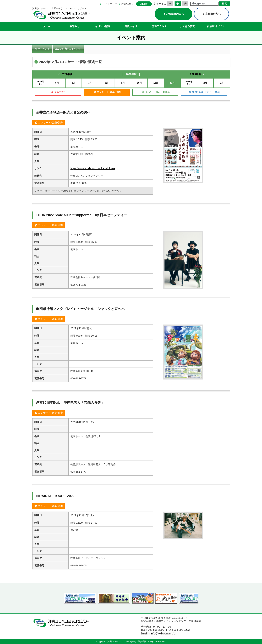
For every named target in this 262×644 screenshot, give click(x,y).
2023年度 (196, 74)
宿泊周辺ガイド (216, 26)
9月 (123, 83)
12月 (172, 83)
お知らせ (75, 26)
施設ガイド (131, 26)
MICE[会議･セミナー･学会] (205, 92)
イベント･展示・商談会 (156, 92)
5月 (57, 83)
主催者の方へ (212, 14)
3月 (222, 83)
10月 (139, 83)
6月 (74, 83)
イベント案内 (103, 26)
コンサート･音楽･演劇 (107, 92)
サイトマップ (110, 4)
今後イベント (42, 49)
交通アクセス (159, 26)
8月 (106, 83)
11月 (156, 83)
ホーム (46, 26)
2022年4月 (41, 83)
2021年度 (67, 74)
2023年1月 (189, 83)
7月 (90, 83)
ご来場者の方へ (174, 14)
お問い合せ (127, 4)
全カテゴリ (58, 92)
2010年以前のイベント (68, 49)
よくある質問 (187, 26)
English (144, 4)
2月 (205, 83)
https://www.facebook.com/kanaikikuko (92, 168)
